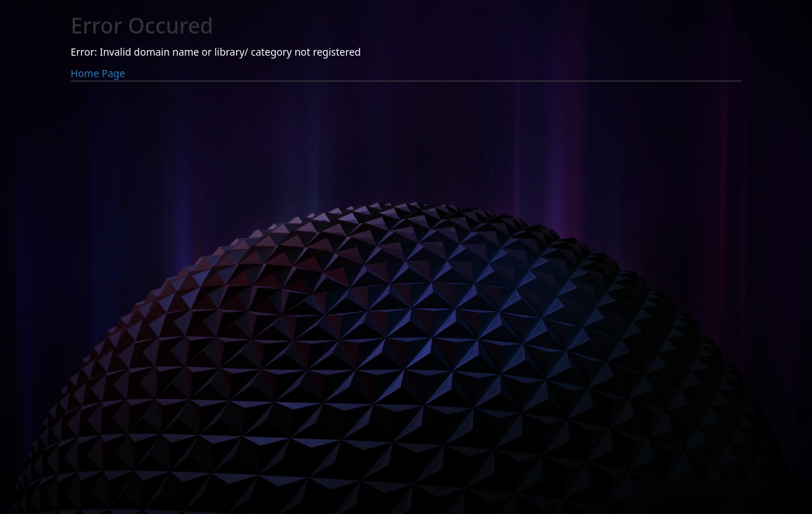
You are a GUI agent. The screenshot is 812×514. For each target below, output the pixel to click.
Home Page (98, 73)
